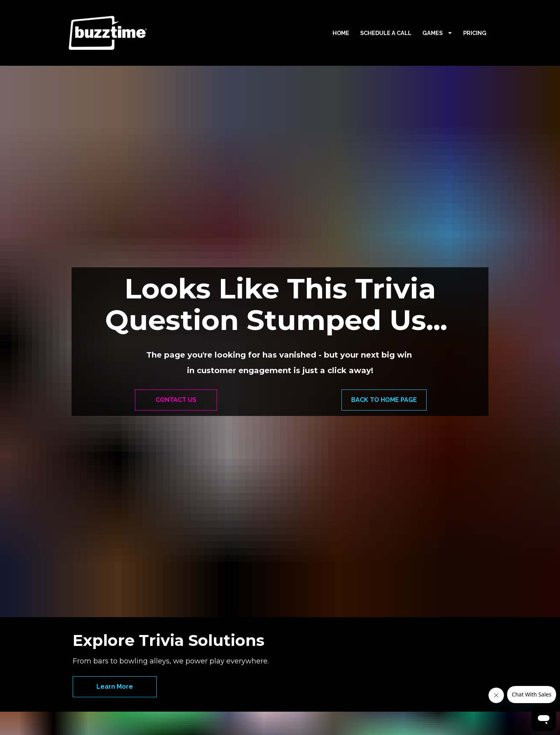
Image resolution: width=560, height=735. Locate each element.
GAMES (437, 33)
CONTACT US (176, 339)
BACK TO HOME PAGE (384, 339)
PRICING (475, 33)
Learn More (115, 565)
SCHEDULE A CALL (386, 33)
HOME (341, 33)
